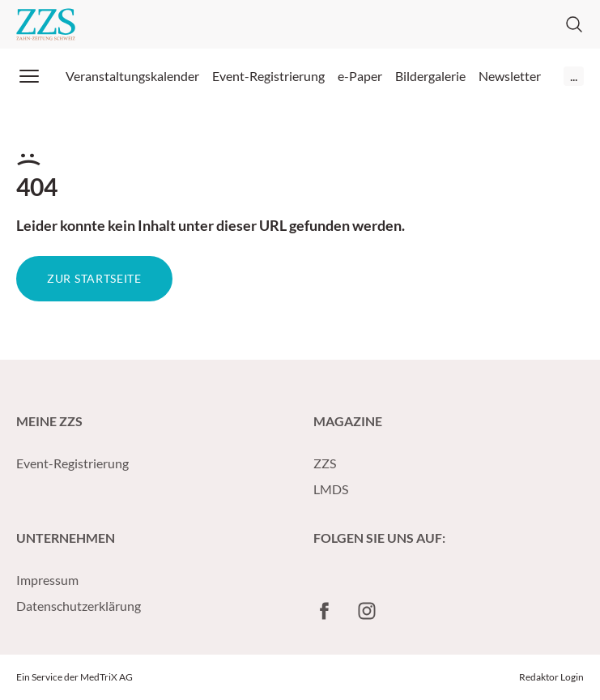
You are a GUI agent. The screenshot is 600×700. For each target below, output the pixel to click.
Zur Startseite (94, 278)
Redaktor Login (551, 677)
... (574, 76)
